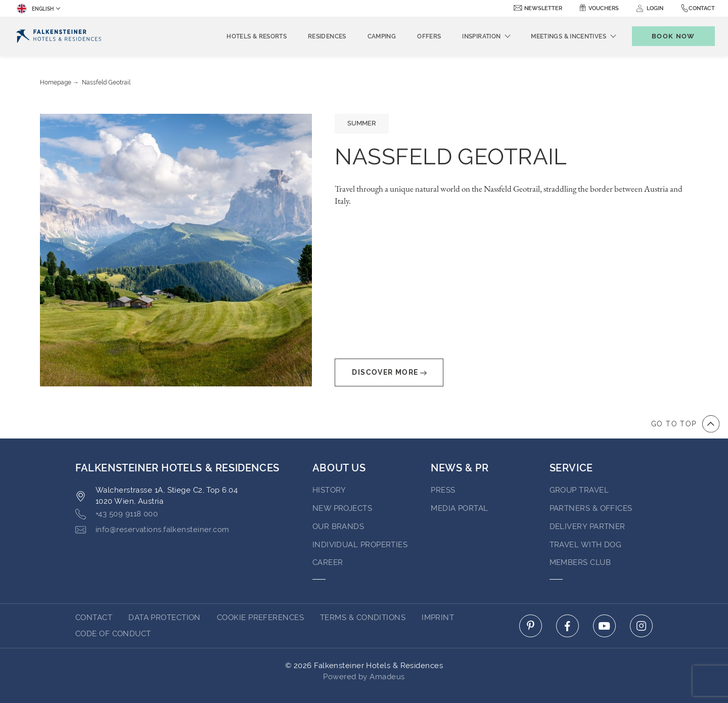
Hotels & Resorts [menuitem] (257, 36)
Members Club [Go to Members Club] (580, 562)
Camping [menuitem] (382, 36)
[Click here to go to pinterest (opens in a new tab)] (531, 626)
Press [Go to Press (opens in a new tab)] (443, 490)
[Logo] (59, 36)
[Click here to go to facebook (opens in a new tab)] (567, 626)
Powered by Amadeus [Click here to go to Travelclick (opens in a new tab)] (364, 677)
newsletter (543, 8)
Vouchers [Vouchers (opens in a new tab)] (604, 8)
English (35, 9)
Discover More (389, 372)
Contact (702, 8)
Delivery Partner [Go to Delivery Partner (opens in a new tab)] (587, 526)
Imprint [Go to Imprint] (438, 618)
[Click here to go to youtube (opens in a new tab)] (604, 626)
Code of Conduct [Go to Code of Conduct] (113, 634)
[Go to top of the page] (685, 424)
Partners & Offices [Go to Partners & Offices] (591, 508)
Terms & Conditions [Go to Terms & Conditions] (363, 618)
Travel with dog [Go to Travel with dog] (586, 545)
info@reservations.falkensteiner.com (152, 530)
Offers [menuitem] (429, 36)
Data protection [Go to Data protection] (165, 618)
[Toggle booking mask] (673, 36)
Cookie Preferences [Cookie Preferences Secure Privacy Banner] (260, 618)
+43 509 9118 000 (117, 514)
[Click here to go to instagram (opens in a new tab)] (641, 626)
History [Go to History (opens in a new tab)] (329, 490)
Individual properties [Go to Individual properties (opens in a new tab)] (360, 545)
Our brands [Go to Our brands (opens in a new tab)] (338, 526)
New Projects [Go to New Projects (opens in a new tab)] (342, 508)
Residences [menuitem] (327, 36)
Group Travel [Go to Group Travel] (579, 490)
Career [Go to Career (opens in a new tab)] (328, 562)
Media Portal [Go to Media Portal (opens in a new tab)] (459, 508)
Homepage (56, 82)
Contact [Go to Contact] (94, 618)
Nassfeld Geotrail (106, 82)
